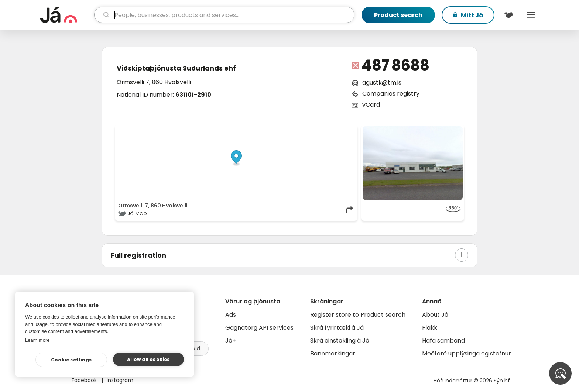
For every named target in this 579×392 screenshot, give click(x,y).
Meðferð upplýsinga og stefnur (467, 353)
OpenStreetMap (304, 130)
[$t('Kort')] (508, 15)
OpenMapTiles (340, 130)
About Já (435, 315)
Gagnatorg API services (259, 328)
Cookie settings (71, 360)
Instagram (120, 380)
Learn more (37, 340)
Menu (531, 15)
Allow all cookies (148, 359)
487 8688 (395, 65)
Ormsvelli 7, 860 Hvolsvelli (154, 82)
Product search (398, 15)
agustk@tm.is (382, 82)
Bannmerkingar (333, 353)
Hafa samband (443, 341)
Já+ (231, 341)
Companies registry (391, 94)
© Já (278, 130)
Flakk (430, 328)
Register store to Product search (358, 315)
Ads (231, 315)
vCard (371, 105)
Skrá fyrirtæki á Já (337, 328)
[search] (224, 15)
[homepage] (66, 15)
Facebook (85, 380)
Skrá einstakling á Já (340, 341)
